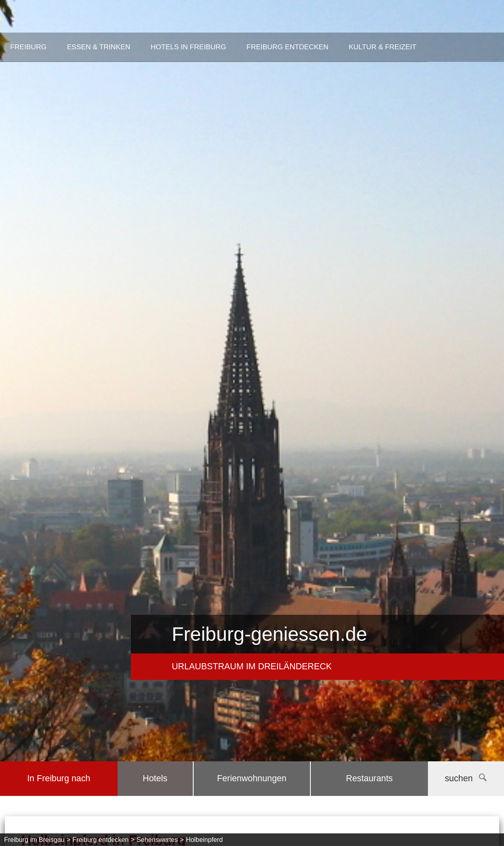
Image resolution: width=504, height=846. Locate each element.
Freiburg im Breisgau (34, 840)
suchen (466, 778)
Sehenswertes (157, 840)
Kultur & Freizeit (382, 47)
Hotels (155, 778)
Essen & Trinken (99, 47)
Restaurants (370, 778)
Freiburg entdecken (287, 47)
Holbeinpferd (204, 840)
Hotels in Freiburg (188, 47)
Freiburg (28, 47)
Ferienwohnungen (252, 778)
